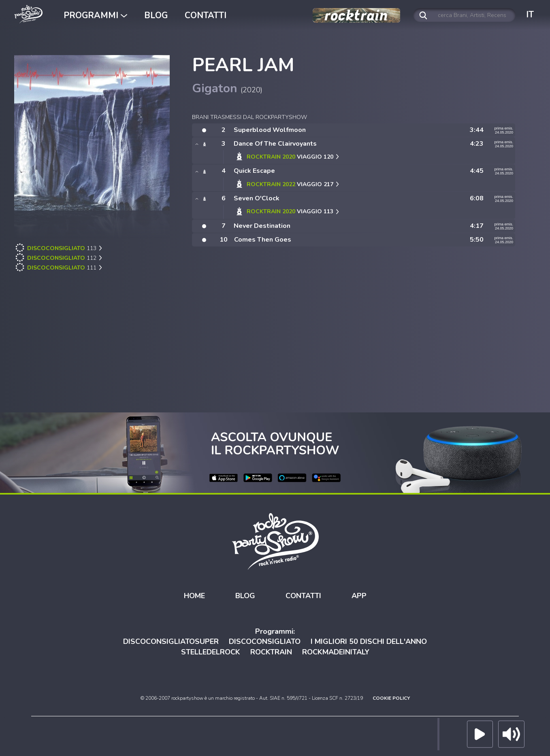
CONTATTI (206, 15)
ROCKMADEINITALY (336, 652)
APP (359, 595)
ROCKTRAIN (271, 652)
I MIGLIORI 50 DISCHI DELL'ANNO (369, 641)
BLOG (156, 15)
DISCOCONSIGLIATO (265, 641)
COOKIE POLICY (391, 698)
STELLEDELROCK (211, 652)
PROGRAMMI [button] (95, 15)
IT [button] (530, 15)
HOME (194, 595)
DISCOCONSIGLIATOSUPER (171, 641)
